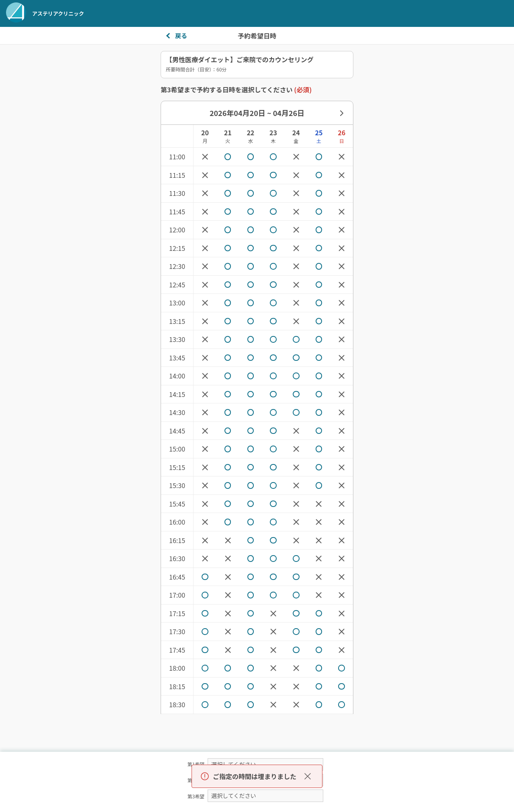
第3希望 (196, 796)
